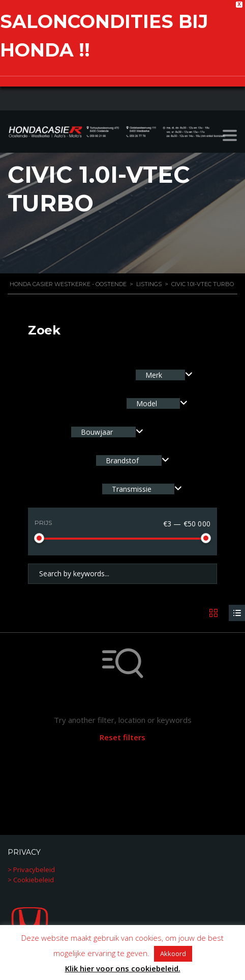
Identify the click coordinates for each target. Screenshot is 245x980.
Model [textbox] (147, 402)
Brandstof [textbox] (122, 459)
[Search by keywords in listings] (122, 572)
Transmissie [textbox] (132, 487)
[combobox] (164, 373)
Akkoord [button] (173, 954)
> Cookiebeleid (31, 878)
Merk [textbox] (154, 373)
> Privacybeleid (31, 868)
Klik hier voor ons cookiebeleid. (123, 968)
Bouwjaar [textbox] (97, 430)
